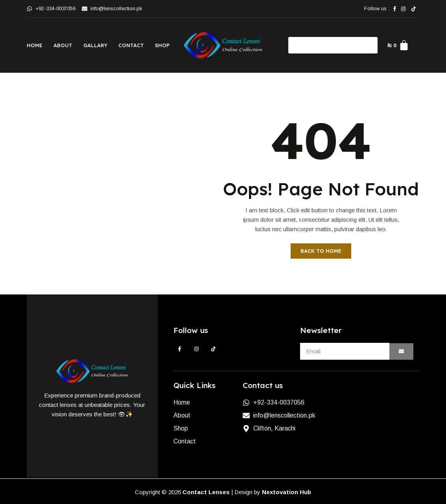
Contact (131, 45)
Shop (162, 45)
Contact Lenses (206, 492)
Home (35, 45)
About (63, 45)
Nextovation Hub (287, 492)
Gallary (95, 45)
